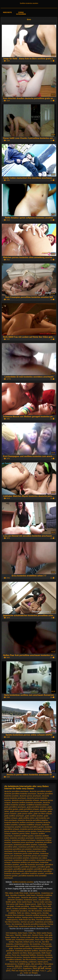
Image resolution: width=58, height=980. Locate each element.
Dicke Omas (13, 926)
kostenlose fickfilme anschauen (24, 840)
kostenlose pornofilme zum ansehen (18, 849)
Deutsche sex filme (19, 953)
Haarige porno (36, 913)
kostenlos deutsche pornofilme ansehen (33, 820)
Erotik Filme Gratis (21, 893)
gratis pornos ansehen (38, 811)
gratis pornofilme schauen (29, 809)
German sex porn (27, 922)
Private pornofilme (22, 906)
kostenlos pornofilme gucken (33, 827)
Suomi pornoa (35, 893)
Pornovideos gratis (44, 960)
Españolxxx (27, 968)
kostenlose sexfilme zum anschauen (26, 862)
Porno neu (16, 955)
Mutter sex (15, 937)
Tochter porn (11, 940)
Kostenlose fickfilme (28, 955)
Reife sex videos (23, 913)
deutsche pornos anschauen (30, 796)
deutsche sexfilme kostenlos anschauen (27, 803)
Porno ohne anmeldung (18, 962)
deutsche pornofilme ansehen (41, 791)
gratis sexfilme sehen (27, 818)
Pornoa (50, 924)
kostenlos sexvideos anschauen (22, 838)
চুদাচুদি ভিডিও (17, 968)
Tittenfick (18, 935)
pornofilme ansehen (29, 867)
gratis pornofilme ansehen (37, 807)
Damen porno (43, 962)
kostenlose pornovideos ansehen (17, 858)
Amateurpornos (12, 920)
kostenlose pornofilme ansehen (26, 845)
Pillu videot (9, 893)
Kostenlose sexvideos (19, 911)
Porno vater (39, 940)
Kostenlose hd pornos (14, 957)
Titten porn (10, 935)
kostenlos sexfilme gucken (24, 836)
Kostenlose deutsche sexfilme (26, 951)
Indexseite (7, 12)
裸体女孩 (18, 966)
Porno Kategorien (21, 13)
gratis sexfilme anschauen (14, 816)
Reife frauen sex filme (27, 920)
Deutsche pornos (43, 926)
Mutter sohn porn (46, 937)
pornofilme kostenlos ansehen (33, 873)
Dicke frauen (23, 933)
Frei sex (38, 942)
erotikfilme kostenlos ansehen (38, 805)
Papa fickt (19, 942)
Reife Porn (41, 904)
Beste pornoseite (34, 953)
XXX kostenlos (11, 933)
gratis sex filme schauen (43, 814)
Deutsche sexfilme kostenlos (36, 915)
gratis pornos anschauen (19, 811)
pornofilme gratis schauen (14, 871)
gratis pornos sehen (25, 814)
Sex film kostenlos (35, 911)
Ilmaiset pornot (31, 904)
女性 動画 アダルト (39, 971)
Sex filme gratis (14, 897)
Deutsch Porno (38, 935)
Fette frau (32, 933)
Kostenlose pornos (22, 944)
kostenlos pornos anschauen (31, 829)
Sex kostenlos (17, 924)
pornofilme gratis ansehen (24, 869)
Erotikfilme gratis (24, 964)
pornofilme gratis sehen (34, 871)
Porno (8, 924)
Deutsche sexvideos (15, 900)
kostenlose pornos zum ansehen (35, 856)
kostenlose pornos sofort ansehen (27, 853)
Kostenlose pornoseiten (25, 940)
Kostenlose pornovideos (44, 922)
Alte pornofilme (44, 900)
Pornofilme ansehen (44, 920)
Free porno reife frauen (15, 904)
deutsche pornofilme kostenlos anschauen (20, 794)
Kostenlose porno (31, 900)
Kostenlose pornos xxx (27, 926)
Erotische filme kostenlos (15, 915)
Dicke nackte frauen (25, 902)
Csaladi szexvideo (30, 966)
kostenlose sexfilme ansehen (25, 860)
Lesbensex (33, 962)
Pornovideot (33, 909)
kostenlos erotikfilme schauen (30, 825)
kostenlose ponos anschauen (23, 842)
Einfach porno (29, 942)
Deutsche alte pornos (29, 897)
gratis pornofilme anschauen (15, 807)
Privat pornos (46, 944)
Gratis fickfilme (36, 906)
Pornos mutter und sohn (43, 902)
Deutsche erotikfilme (44, 895)
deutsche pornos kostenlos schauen (26, 800)
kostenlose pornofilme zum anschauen (33, 847)
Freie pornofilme (12, 946)
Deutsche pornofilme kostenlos (35, 924)
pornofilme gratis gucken (44, 869)
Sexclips (46, 913)
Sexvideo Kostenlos (18, 895)
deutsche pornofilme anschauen (17, 791)
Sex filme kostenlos (12, 922)
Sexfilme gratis (44, 897)
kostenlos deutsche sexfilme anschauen (20, 822)
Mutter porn (27, 935)
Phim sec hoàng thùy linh (21, 971)
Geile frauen (31, 895)
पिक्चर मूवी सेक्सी (38, 968)
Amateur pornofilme (20, 909)
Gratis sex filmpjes (31, 973)
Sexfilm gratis (11, 902)
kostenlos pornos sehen (21, 834)
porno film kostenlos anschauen (32, 865)
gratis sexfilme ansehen (34, 816)
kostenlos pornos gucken (27, 831)
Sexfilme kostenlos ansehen (29, 3)
